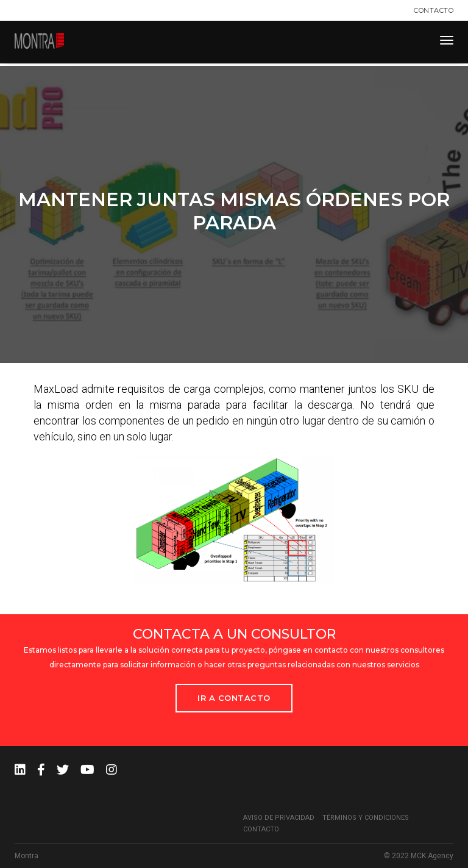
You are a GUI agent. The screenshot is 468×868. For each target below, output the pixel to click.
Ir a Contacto (234, 698)
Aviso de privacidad (279, 818)
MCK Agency (432, 856)
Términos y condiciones (366, 818)
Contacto (434, 10)
